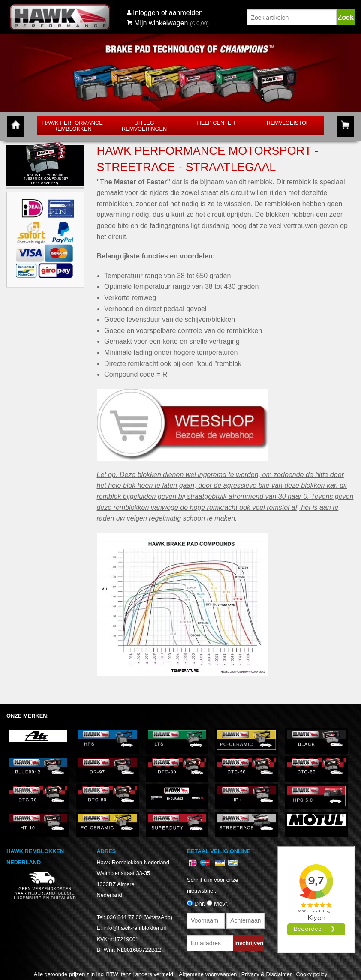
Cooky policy (312, 974)
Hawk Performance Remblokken (73, 126)
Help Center (216, 123)
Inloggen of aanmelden (168, 13)
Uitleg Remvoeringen (144, 126)
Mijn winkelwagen (158, 23)
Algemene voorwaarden (208, 974)
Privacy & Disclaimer (266, 974)
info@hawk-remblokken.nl (135, 928)
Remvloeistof (288, 123)
